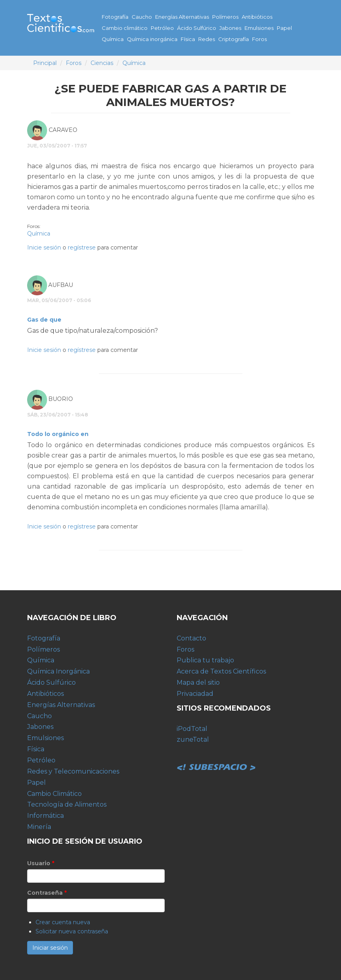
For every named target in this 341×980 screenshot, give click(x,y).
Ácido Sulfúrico (197, 28)
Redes (207, 39)
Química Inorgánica (58, 671)
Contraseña (47, 893)
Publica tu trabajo (205, 660)
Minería (39, 827)
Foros (259, 39)
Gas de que (44, 320)
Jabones (230, 28)
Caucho (142, 17)
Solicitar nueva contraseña (72, 931)
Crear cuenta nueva (63, 922)
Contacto (191, 638)
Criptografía (234, 39)
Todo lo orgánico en (58, 434)
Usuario (41, 863)
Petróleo (162, 28)
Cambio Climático (54, 794)
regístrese (82, 247)
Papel (284, 28)
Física (188, 39)
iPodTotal (192, 729)
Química (113, 39)
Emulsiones (259, 28)
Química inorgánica (152, 39)
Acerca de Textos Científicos (221, 671)
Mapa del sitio (198, 682)
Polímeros (225, 17)
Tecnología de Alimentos (67, 804)
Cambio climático (125, 28)
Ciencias (102, 63)
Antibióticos (257, 17)
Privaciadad (195, 694)
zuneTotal (193, 739)
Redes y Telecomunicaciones (73, 771)
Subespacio (217, 758)
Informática (45, 816)
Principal (45, 63)
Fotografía (115, 17)
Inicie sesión (44, 247)
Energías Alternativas (182, 17)
